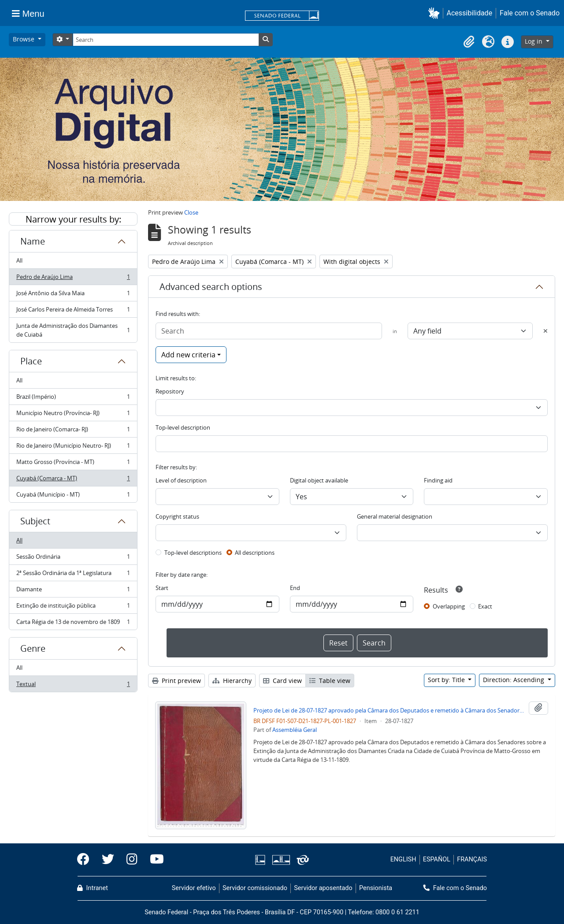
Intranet (93, 888)
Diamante (73, 591)
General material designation (395, 516)
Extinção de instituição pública (73, 607)
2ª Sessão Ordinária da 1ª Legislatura (73, 575)
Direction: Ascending (514, 680)
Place (31, 361)
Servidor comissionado (255, 888)
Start (162, 588)
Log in (534, 41)
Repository (170, 391)
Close (191, 212)
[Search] (166, 40)
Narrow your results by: (73, 219)
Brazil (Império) (73, 399)
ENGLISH (403, 859)
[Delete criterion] (545, 331)
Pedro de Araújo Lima (73, 279)
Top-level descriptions (193, 553)
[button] (436, 13)
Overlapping (449, 606)
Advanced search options (211, 287)
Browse (24, 39)
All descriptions (255, 553)
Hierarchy (232, 681)
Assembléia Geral (295, 730)
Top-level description (183, 427)
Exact (485, 606)
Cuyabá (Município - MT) (73, 496)
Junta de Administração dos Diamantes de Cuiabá (73, 330)
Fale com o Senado (530, 13)
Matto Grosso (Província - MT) (73, 464)
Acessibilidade (470, 13)
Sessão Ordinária (73, 558)
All (19, 260)
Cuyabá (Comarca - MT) (73, 480)
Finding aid (438, 480)
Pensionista (376, 888)
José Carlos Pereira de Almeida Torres (73, 311)
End (295, 588)
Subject (35, 521)
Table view (330, 681)
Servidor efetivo (194, 888)
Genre (33, 648)
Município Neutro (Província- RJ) (73, 415)
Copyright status (177, 516)
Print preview (176, 681)
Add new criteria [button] (188, 355)
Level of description (181, 480)
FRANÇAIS (472, 859)
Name (33, 241)
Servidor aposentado (323, 888)
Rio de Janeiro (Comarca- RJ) (73, 431)
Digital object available (319, 480)
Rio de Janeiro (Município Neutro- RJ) (73, 447)
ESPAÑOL (437, 859)
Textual (73, 686)
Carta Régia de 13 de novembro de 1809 (73, 623)
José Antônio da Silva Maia (73, 295)
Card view (282, 681)
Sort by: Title (447, 680)
